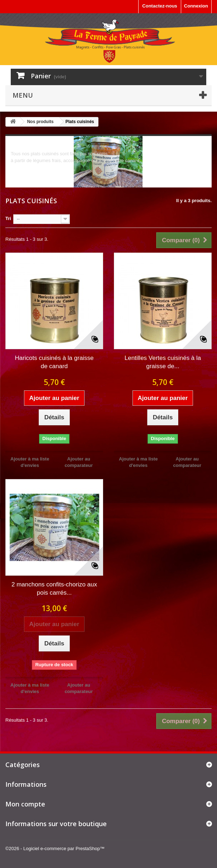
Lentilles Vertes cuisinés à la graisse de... (163, 362)
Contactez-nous (160, 6)
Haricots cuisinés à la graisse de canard (54, 362)
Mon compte (25, 804)
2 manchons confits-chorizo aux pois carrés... (54, 589)
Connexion (196, 6)
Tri (8, 218)
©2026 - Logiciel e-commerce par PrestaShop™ (55, 849)
